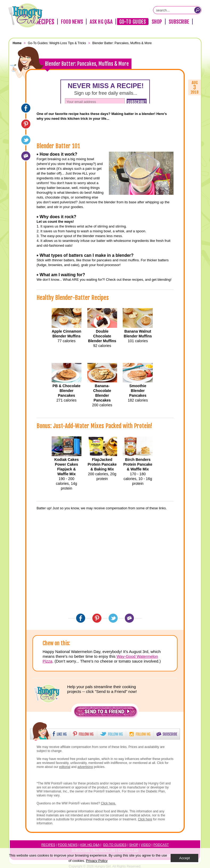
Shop (157, 22)
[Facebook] (26, 108)
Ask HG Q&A (101, 22)
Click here (145, 819)
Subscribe (179, 22)
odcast (162, 845)
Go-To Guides (133, 22)
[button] (105, 713)
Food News (72, 22)
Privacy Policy (97, 861)
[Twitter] (26, 140)
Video (146, 845)
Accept (184, 858)
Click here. (108, 803)
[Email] (26, 156)
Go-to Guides (115, 845)
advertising (85, 767)
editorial (65, 767)
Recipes (45, 22)
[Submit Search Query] (197, 10)
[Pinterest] (26, 124)
